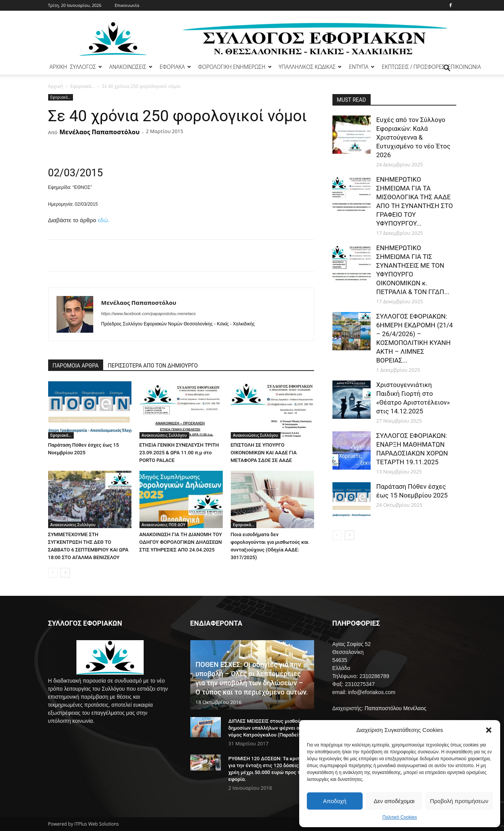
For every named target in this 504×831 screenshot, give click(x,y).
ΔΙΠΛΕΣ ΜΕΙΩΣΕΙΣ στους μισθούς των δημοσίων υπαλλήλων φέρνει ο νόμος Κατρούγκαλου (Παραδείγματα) (271, 728)
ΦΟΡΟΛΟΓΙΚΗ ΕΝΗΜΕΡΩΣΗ (235, 67)
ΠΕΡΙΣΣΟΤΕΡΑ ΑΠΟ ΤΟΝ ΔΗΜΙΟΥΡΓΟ (153, 366)
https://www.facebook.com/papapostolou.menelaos (149, 314)
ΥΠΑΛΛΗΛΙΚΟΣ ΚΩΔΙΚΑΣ (310, 67)
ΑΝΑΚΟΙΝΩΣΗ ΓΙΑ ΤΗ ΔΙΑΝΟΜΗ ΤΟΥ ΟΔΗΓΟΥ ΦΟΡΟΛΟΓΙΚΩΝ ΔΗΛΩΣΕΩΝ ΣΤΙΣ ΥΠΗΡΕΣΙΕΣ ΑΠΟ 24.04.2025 (181, 542)
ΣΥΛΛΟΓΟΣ (86, 67)
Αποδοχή (335, 801)
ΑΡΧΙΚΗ (58, 67)
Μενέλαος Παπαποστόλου (99, 132)
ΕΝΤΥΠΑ (362, 67)
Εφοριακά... (83, 86)
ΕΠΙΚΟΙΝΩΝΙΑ (464, 67)
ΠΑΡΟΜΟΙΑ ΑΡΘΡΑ (76, 366)
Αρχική (56, 86)
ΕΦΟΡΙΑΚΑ (175, 67)
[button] (489, 730)
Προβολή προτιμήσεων (459, 801)
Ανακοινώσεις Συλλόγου (164, 435)
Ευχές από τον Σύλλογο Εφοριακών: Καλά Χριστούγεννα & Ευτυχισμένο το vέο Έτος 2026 (413, 137)
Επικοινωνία (127, 5)
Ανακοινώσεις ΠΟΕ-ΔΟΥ (164, 525)
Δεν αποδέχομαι (394, 801)
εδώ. (104, 220)
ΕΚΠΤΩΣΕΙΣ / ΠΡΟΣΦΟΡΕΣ (413, 67)
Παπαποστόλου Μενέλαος (395, 708)
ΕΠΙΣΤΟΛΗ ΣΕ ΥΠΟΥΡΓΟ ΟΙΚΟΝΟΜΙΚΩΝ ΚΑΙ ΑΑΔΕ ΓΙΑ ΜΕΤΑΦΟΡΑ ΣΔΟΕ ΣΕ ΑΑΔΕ (264, 453)
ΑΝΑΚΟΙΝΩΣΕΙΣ (131, 67)
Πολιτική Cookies (400, 817)
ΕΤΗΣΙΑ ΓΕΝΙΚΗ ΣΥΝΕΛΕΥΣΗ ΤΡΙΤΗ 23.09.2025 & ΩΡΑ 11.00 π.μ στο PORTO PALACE (179, 453)
